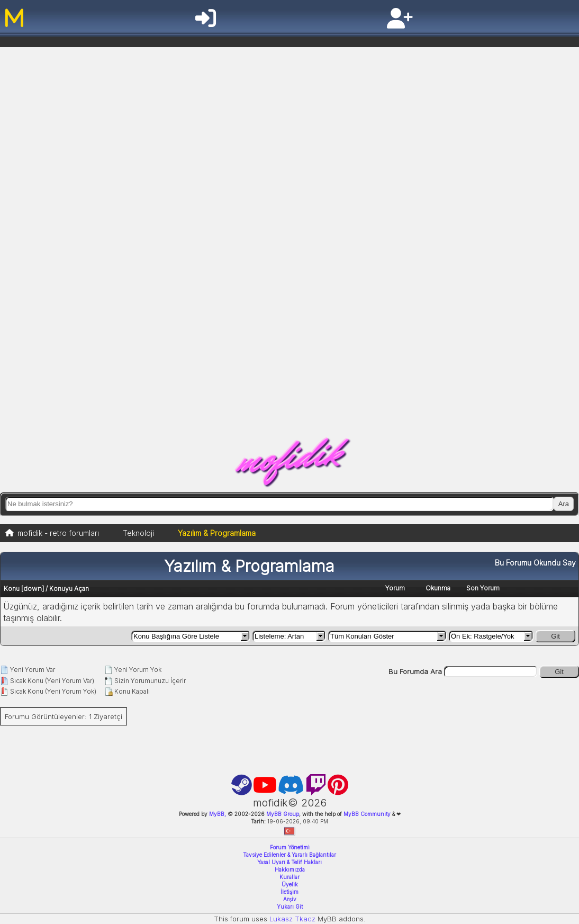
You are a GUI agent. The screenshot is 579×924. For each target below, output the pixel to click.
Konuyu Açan (69, 589)
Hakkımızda (290, 869)
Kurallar (289, 877)
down (33, 588)
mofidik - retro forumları (58, 533)
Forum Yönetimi (290, 847)
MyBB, (218, 814)
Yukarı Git (290, 907)
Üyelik (290, 884)
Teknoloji (138, 533)
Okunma (438, 588)
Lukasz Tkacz (292, 919)
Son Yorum (483, 588)
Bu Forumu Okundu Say (535, 563)
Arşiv (290, 899)
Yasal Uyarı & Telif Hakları (289, 862)
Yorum (395, 588)
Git (555, 636)
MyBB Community (367, 814)
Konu (12, 589)
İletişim (289, 892)
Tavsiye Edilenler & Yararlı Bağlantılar (289, 855)
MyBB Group (282, 814)
